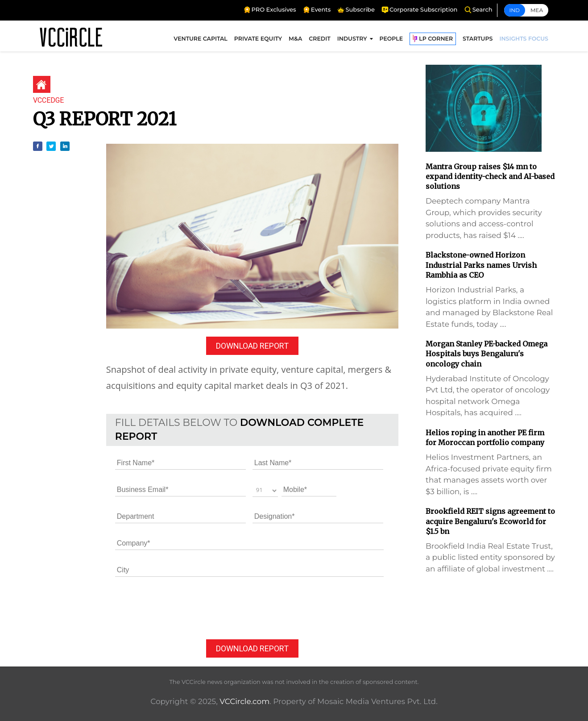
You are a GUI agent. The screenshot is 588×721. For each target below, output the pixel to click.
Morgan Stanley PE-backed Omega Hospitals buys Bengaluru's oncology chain (487, 354)
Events (317, 10)
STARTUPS (478, 39)
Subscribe (356, 10)
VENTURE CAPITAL (201, 39)
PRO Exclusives (270, 10)
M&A (295, 39)
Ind (515, 10)
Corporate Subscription (419, 10)
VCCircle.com (244, 701)
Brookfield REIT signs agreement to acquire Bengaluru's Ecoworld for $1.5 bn (490, 521)
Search (478, 10)
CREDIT (319, 39)
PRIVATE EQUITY (258, 39)
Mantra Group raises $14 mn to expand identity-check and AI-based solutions (490, 177)
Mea (537, 10)
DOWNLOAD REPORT (252, 346)
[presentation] (183, 608)
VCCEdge (48, 100)
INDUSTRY (352, 39)
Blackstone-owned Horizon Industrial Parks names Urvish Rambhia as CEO (481, 265)
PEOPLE (391, 39)
